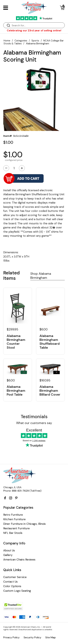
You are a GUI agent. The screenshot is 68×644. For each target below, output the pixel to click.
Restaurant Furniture (16, 528)
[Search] (37, 25)
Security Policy (32, 637)
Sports (35, 41)
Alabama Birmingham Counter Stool (16, 342)
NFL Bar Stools (13, 533)
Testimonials (34, 417)
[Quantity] (14, 168)
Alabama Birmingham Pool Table (16, 391)
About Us (9, 551)
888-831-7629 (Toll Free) (27, 491)
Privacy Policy (11, 637)
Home (7, 41)
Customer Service (15, 577)
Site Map (51, 637)
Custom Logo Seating (17, 591)
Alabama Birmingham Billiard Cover (50, 391)
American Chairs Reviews (19, 560)
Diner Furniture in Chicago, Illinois (24, 524)
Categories (21, 41)
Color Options (12, 586)
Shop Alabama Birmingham (41, 276)
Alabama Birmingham (38, 44)
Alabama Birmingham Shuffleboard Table (50, 342)
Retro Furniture (13, 515)
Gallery (8, 555)
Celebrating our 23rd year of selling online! (34, 30)
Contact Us (10, 582)
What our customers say (34, 423)
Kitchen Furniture (14, 519)
